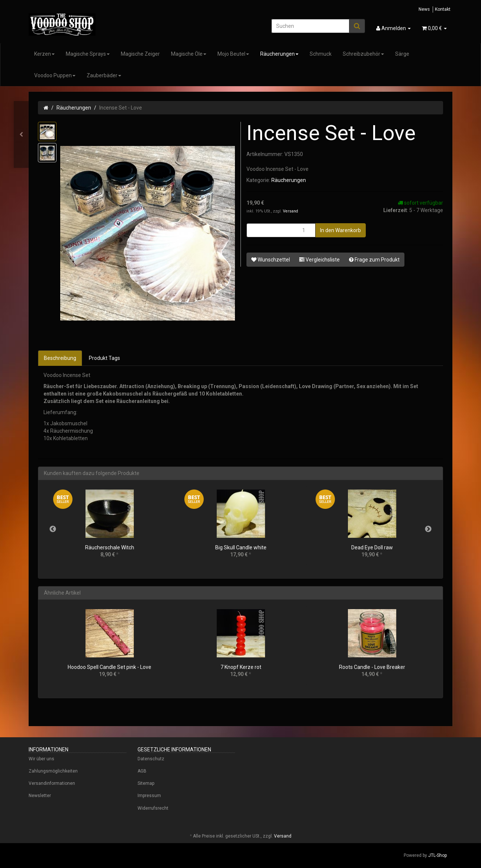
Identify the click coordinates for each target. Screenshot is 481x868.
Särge (402, 54)
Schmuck (321, 54)
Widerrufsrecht (153, 808)
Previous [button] (53, 529)
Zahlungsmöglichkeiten (53, 771)
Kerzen (44, 54)
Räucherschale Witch (110, 547)
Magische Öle (189, 54)
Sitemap (146, 783)
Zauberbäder (104, 75)
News (424, 9)
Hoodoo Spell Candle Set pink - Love (109, 667)
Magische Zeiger (140, 54)
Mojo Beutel (233, 54)
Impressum (149, 796)
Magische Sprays (88, 54)
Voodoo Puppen (55, 75)
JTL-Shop (438, 855)
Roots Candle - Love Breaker (372, 667)
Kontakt (443, 9)
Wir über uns (41, 759)
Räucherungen (279, 54)
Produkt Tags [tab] (104, 358)
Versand (290, 211)
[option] (109, 529)
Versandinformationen (52, 783)
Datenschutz (151, 759)
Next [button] (428, 529)
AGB (142, 771)
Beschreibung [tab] (60, 358)
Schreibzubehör (363, 54)
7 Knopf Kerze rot (241, 667)
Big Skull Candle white (241, 547)
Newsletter (40, 796)
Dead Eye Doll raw (372, 547)
